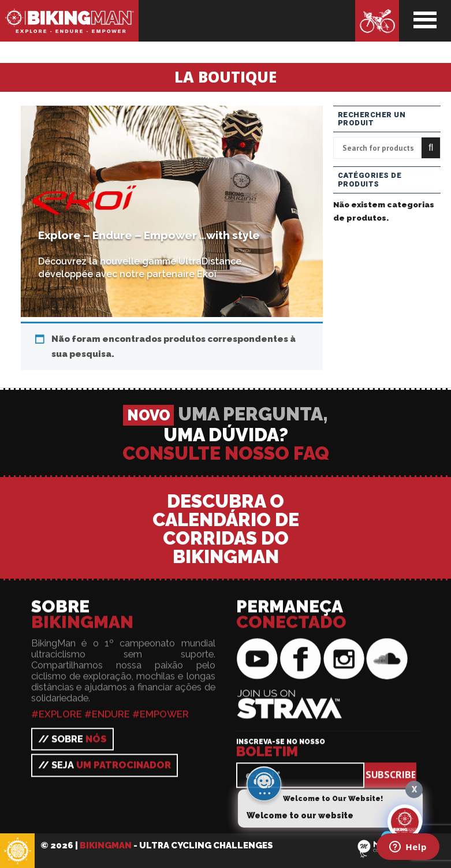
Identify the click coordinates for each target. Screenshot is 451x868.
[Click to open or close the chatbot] (405, 822)
